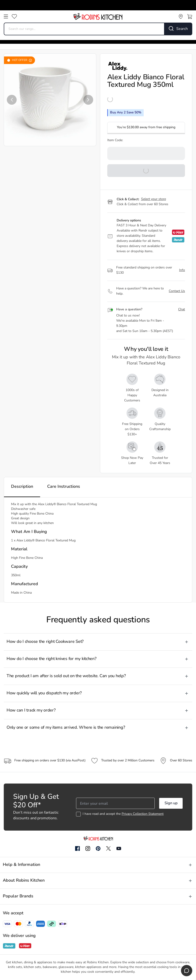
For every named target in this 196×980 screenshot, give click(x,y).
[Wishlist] (14, 16)
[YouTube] (119, 848)
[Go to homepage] (98, 16)
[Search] (178, 29)
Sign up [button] (171, 803)
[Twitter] (108, 848)
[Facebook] (77, 849)
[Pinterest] (98, 848)
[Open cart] (190, 16)
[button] (12, 100)
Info (182, 270)
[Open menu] (6, 16)
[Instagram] (88, 849)
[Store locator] (181, 16)
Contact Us (177, 291)
